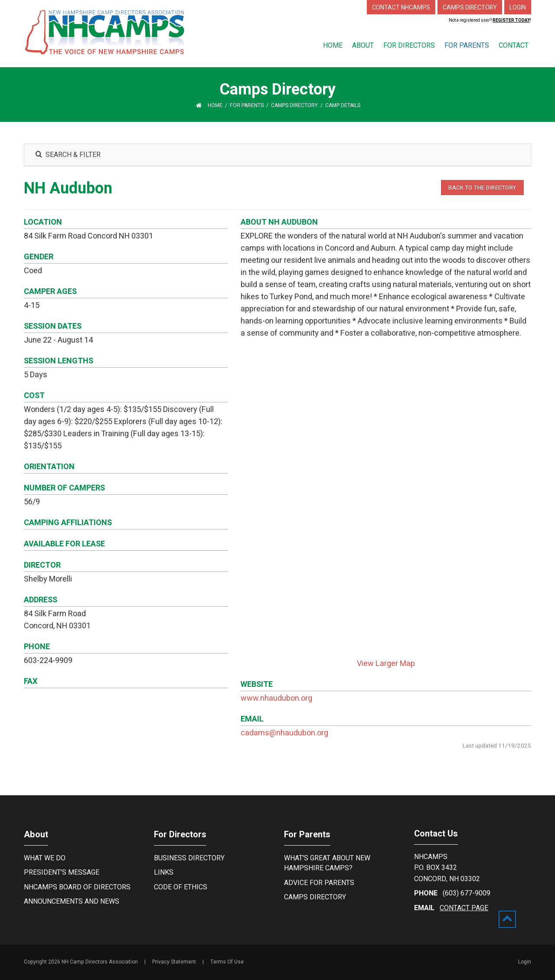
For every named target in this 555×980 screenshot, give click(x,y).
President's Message (62, 872)
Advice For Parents (319, 883)
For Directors (180, 835)
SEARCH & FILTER (67, 155)
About (36, 835)
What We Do (45, 858)
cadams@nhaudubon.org (284, 733)
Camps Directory (315, 897)
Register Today (511, 20)
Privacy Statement (174, 962)
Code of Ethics (181, 887)
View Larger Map (386, 664)
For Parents (307, 835)
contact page (464, 908)
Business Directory (189, 858)
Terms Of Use (227, 962)
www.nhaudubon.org (276, 698)
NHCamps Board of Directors (77, 887)
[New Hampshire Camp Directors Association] (104, 32)
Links (164, 872)
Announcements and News (72, 902)
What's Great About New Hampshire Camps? (327, 863)
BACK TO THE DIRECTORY (482, 188)
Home (215, 105)
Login (525, 962)
